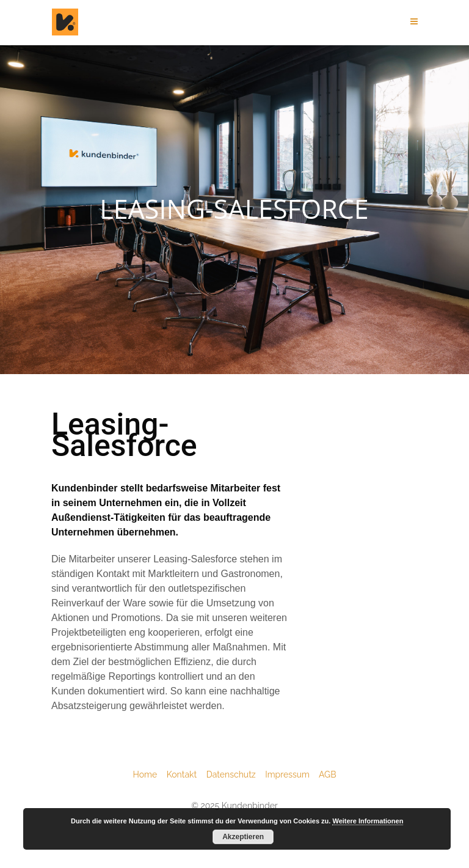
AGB (327, 774)
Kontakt (187, 774)
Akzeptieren (243, 837)
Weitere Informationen (368, 821)
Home (150, 774)
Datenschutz (236, 774)
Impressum (292, 774)
